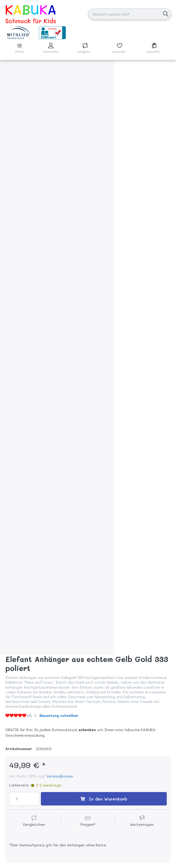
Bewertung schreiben (59, 715)
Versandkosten (60, 776)
